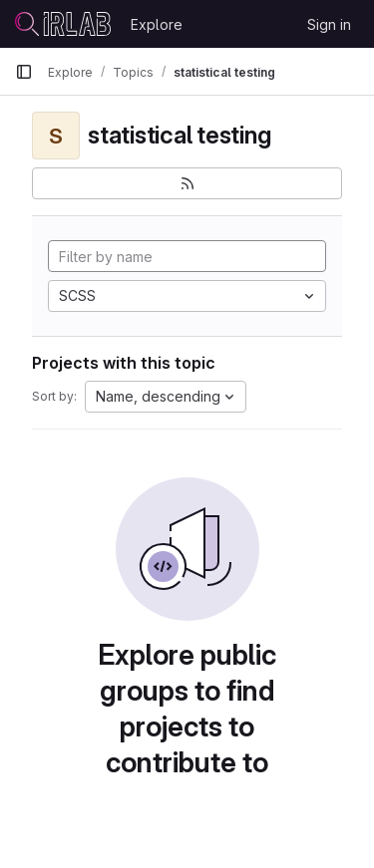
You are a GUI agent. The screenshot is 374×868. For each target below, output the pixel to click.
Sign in (329, 24)
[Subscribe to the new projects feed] (187, 183)
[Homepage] (63, 24)
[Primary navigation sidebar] (24, 72)
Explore (157, 24)
